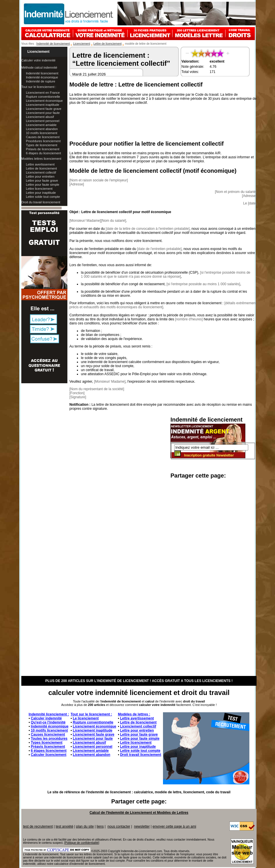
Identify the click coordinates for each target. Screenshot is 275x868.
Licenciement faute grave (44, 109)
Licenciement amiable (41, 125)
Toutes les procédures (49, 739)
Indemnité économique (42, 77)
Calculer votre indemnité (38, 60)
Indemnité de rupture (41, 81)
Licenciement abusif (40, 117)
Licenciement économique (44, 101)
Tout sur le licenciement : (39, 87)
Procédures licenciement (43, 141)
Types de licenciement (42, 145)
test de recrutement (38, 826)
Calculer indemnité (46, 718)
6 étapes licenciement (49, 751)
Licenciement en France (43, 93)
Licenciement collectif (41, 172)
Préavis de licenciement (43, 149)
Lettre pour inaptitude (41, 193)
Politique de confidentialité (82, 843)
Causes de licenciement (43, 137)
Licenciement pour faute (43, 113)
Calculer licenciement (49, 755)
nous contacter (119, 826)
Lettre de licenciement (108, 44)
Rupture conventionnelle (43, 97)
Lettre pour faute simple (43, 185)
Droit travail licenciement (141, 755)
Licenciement (82, 44)
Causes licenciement (48, 734)
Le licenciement (86, 718)
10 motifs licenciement (42, 133)
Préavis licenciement (48, 747)
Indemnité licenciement (42, 73)
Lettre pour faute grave (42, 181)
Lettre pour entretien (40, 176)
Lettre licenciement (39, 189)
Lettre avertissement (40, 164)
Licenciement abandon (42, 129)
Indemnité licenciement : (49, 714)
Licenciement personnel (43, 121)
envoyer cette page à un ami (174, 826)
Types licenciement (47, 743)
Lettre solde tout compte (43, 197)
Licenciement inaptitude (43, 105)
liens (100, 826)
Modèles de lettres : (134, 714)
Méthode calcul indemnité (39, 67)
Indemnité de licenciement (53, 44)
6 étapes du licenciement (43, 153)
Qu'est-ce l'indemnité (48, 722)
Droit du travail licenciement (41, 202)
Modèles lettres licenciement (41, 159)
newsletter (142, 826)
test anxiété (64, 826)
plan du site (85, 826)
